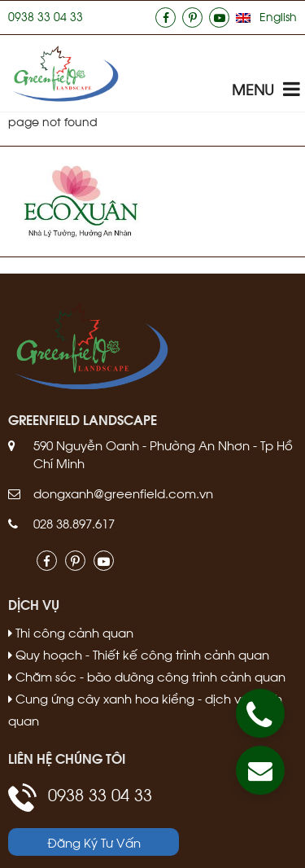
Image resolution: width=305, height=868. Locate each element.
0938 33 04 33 (46, 16)
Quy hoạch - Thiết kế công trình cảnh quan (139, 654)
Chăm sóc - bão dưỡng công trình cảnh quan (147, 676)
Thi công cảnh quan (71, 632)
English (278, 16)
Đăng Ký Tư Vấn (94, 842)
